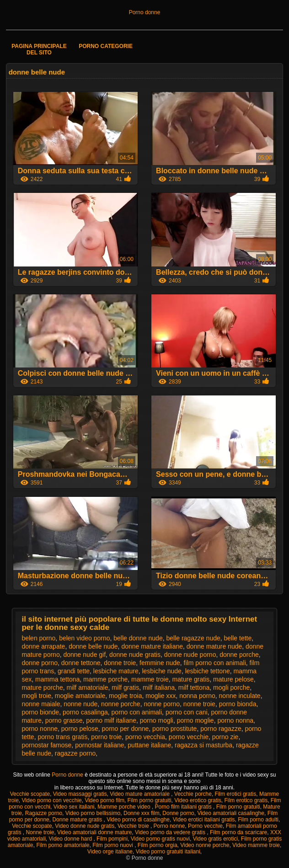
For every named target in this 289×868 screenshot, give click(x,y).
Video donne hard (71, 839)
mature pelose (233, 679)
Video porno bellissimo (93, 813)
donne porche (239, 655)
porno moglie (195, 720)
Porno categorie (106, 46)
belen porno (38, 638)
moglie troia (125, 696)
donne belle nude (93, 646)
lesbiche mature (116, 671)
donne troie (120, 663)
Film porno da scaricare (238, 832)
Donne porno (178, 813)
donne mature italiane (152, 646)
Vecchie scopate (30, 794)
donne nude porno (190, 655)
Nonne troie (40, 832)
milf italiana (159, 687)
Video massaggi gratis (80, 794)
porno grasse (64, 720)
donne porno (40, 663)
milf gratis (125, 687)
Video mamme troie (256, 845)
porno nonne (40, 729)
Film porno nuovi (113, 845)
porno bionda (238, 704)
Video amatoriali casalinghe (231, 813)
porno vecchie (189, 737)
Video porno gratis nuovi (160, 839)
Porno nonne (169, 826)
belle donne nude (138, 638)
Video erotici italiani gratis (204, 820)
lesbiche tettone (208, 671)
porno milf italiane (111, 720)
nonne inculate (240, 696)
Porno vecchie (205, 826)
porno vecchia (145, 737)
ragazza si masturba (203, 745)
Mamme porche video (125, 807)
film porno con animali (215, 663)
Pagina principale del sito (39, 49)
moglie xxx (161, 696)
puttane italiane (149, 745)
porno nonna (235, 720)
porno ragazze (221, 729)
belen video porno (84, 638)
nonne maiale (41, 704)
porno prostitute (174, 729)
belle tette (238, 638)
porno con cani (187, 712)
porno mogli (157, 720)
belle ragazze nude (193, 638)
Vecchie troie (134, 826)
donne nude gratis (135, 655)
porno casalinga (85, 712)
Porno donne (145, 12)
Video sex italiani (74, 807)
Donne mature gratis (78, 820)
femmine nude (160, 663)
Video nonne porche (205, 845)
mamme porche (105, 679)
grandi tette (74, 671)
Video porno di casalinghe (138, 820)
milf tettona (194, 687)
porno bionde (40, 712)
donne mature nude (214, 646)
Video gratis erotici (216, 839)
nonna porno (197, 696)
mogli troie (36, 696)
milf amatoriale (87, 687)
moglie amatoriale (80, 696)
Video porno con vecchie (52, 800)
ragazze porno (75, 753)
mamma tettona (57, 679)
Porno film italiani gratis (184, 807)
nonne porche (121, 704)
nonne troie (199, 704)
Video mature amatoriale (140, 794)
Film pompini (112, 839)
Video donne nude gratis (85, 826)
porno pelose (80, 729)
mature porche (42, 687)
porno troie (106, 737)
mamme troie (150, 679)
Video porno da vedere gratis (171, 832)
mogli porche (231, 687)
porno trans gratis (62, 737)
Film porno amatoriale (63, 845)
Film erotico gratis (246, 800)
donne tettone (81, 663)
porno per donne (126, 729)
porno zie (225, 737)
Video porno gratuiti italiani (168, 852)
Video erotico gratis (198, 800)
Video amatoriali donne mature (94, 832)
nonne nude (80, 704)
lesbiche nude (161, 671)
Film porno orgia (158, 845)
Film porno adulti (258, 820)
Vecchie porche (193, 794)
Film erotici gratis (236, 794)
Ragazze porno (44, 813)
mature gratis (191, 679)
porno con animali (137, 712)
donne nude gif (84, 655)
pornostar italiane (99, 745)
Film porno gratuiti (150, 800)
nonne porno (162, 704)
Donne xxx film (142, 813)
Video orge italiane (110, 852)
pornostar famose (46, 745)
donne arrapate (43, 646)
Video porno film (104, 800)
